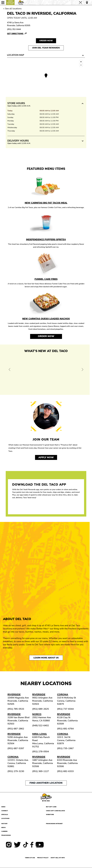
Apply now (46, 457)
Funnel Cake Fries (46, 279)
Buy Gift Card (51, 807)
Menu (3, 807)
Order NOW (46, 41)
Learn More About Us (46, 658)
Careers (4, 831)
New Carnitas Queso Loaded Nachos (46, 319)
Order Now (46, 336)
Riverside (14, 695)
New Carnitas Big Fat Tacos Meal (46, 203)
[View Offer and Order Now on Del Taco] (46, 373)
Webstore (50, 815)
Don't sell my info (58, 858)
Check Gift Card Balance (55, 811)
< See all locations (12, 9)
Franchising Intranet (54, 824)
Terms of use (30, 858)
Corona (63, 695)
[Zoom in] (81, 62)
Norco (37, 714)
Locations (5, 818)
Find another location (46, 783)
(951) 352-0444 (14, 29)
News (3, 828)
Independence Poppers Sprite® (46, 239)
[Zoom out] (81, 65)
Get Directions (15, 34)
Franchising (6, 835)
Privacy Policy (43, 858)
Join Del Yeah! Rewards (46, 48)
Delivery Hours (18, 141)
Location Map (16, 55)
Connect (5, 811)
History (4, 824)
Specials (5, 815)
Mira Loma (40, 734)
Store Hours (16, 103)
